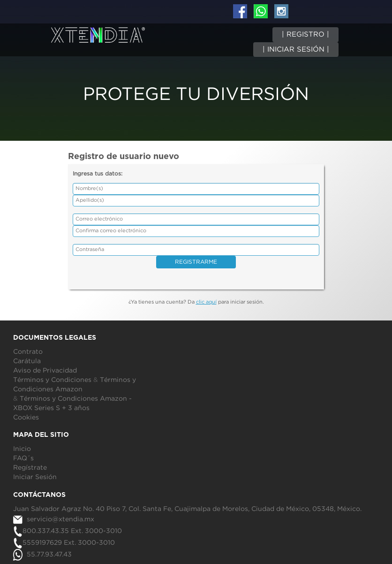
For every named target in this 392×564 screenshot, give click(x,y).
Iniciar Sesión (35, 477)
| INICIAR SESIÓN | (296, 50)
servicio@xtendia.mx (54, 519)
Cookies (26, 418)
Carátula (27, 361)
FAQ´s (23, 458)
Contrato (28, 352)
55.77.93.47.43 (42, 555)
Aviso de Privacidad (45, 371)
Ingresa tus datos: (98, 174)
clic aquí (206, 302)
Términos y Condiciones (52, 380)
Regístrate (30, 468)
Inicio (22, 449)
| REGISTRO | (305, 34)
